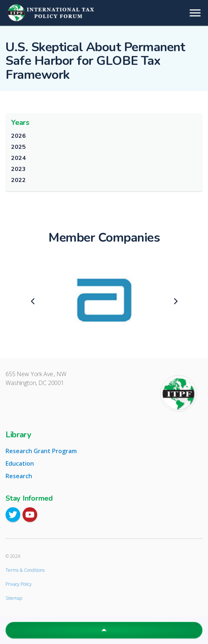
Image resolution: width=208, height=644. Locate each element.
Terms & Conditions (25, 570)
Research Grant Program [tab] (41, 451)
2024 (18, 158)
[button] (104, 630)
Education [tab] (20, 463)
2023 (18, 169)
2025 (18, 147)
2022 (18, 180)
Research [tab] (19, 476)
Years (20, 122)
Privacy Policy (19, 584)
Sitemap (14, 598)
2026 (18, 136)
